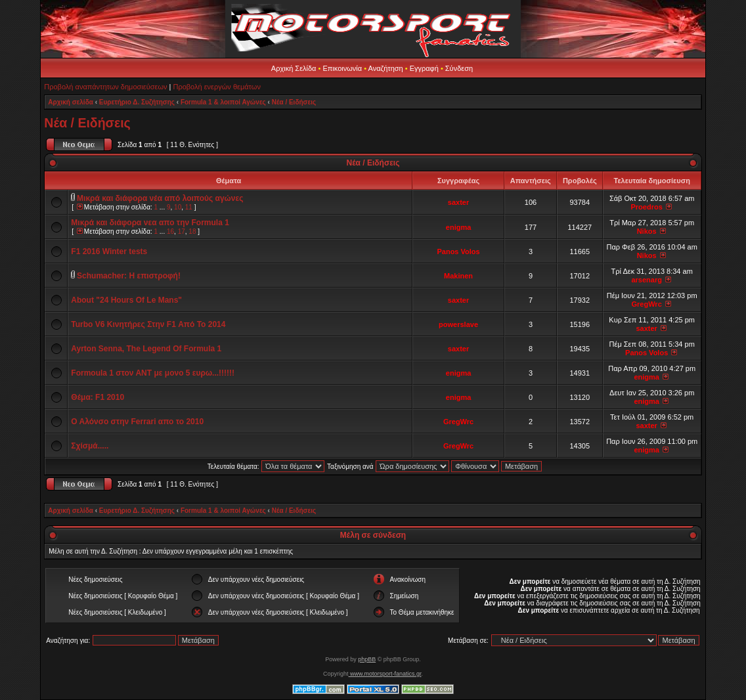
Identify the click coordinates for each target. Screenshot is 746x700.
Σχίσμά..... (90, 446)
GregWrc (647, 304)
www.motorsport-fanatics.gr (384, 674)
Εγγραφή (424, 68)
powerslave (458, 324)
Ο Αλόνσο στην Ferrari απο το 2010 (137, 422)
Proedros (647, 207)
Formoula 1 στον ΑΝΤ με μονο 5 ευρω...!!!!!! (153, 373)
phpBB (367, 659)
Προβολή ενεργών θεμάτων (216, 87)
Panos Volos (458, 252)
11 (189, 207)
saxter (458, 202)
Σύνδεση (459, 68)
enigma (459, 227)
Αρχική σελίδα (71, 102)
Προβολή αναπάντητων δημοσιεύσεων (105, 87)
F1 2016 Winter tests (109, 252)
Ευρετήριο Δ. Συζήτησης (137, 102)
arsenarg (646, 280)
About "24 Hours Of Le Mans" (126, 300)
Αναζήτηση (386, 68)
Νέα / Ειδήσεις (294, 102)
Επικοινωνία (342, 68)
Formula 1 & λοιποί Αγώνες (223, 102)
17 (182, 231)
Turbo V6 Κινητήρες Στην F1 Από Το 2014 (148, 324)
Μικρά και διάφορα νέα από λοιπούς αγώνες (160, 198)
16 (170, 231)
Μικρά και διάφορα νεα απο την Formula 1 (150, 223)
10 (178, 207)
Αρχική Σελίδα (294, 68)
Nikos (647, 231)
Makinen (458, 276)
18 (192, 231)
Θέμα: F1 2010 (98, 397)
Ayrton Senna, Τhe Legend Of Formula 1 (146, 349)
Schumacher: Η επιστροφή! (129, 276)
